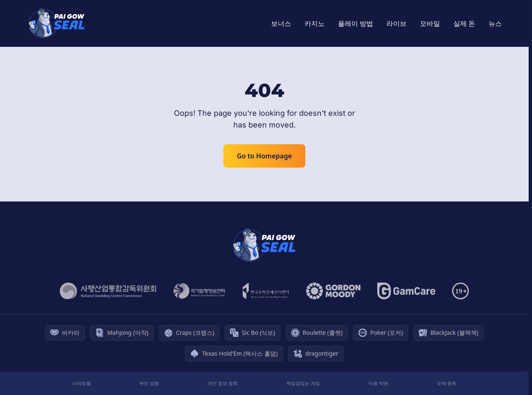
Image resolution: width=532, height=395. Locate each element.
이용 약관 (378, 383)
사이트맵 (82, 383)
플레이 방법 (356, 23)
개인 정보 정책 (223, 383)
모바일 (430, 23)
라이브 (396, 23)
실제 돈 (464, 23)
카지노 (315, 23)
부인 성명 (149, 383)
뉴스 (495, 23)
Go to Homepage (264, 156)
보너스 (281, 23)
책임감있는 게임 (303, 383)
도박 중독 (447, 383)
